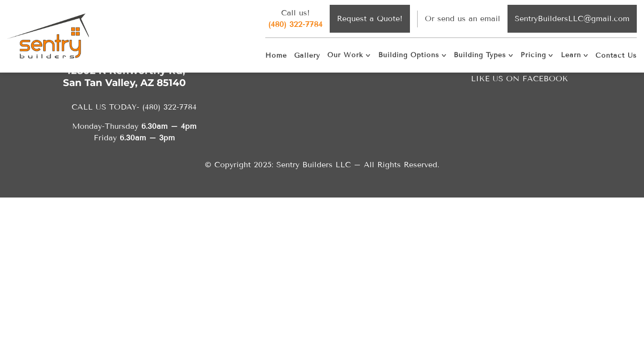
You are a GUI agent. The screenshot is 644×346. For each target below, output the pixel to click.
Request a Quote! (370, 19)
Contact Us (616, 56)
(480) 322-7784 (295, 24)
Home (276, 56)
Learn (571, 55)
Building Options (409, 55)
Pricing (533, 55)
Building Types (480, 55)
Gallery (307, 56)
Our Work (345, 55)
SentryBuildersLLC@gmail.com (572, 19)
